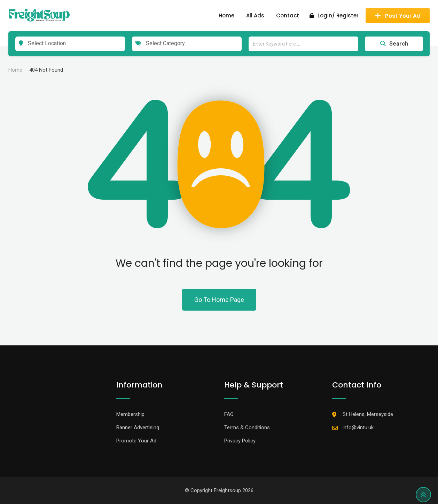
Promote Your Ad (136, 441)
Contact (288, 15)
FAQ (229, 414)
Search (394, 44)
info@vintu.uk (358, 427)
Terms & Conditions (247, 427)
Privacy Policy (240, 441)
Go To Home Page (219, 300)
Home (226, 15)
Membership (130, 414)
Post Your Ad (398, 16)
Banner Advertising (138, 427)
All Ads (255, 15)
